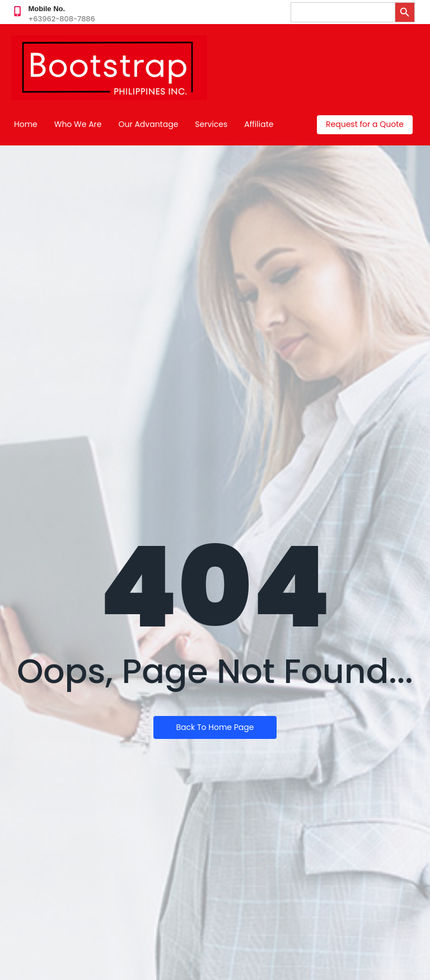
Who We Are (78, 124)
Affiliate (259, 124)
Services (211, 124)
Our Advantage (149, 124)
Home (26, 124)
